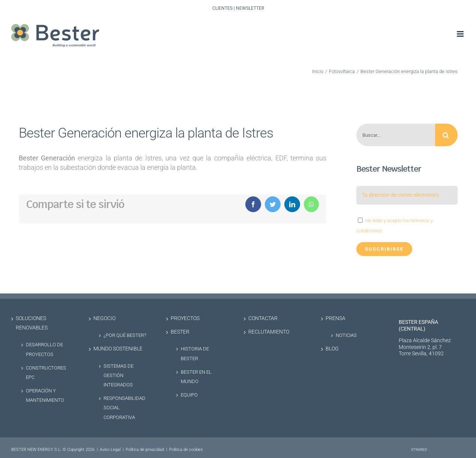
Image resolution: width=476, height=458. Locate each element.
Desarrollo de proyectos (44, 349)
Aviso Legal (110, 450)
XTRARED (419, 450)
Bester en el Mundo (196, 377)
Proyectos (185, 318)
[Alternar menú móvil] (461, 34)
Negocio (104, 318)
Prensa (336, 318)
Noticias (346, 335)
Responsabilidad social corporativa (125, 408)
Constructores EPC (46, 373)
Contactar (263, 318)
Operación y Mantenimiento (45, 395)
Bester (180, 332)
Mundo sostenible (118, 349)
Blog (332, 349)
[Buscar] (446, 135)
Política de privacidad (145, 450)
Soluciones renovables (32, 323)
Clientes (222, 8)
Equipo (189, 395)
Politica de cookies (186, 450)
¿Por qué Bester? (125, 335)
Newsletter (250, 8)
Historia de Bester (195, 353)
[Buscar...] (396, 135)
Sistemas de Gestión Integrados (119, 375)
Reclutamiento (269, 332)
